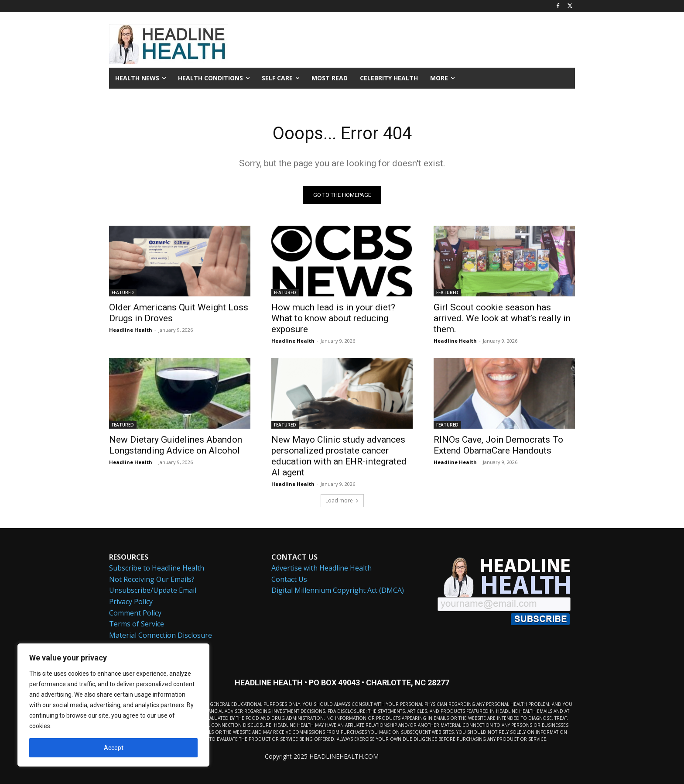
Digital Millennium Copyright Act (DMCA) (338, 591)
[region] (113, 705)
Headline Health (131, 330)
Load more (342, 500)
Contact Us (289, 579)
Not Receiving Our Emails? (152, 579)
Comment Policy (135, 613)
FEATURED (123, 292)
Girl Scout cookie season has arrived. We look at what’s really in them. (502, 318)
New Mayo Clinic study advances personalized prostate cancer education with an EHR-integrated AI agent (339, 456)
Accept (114, 748)
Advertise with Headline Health (321, 568)
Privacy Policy (131, 602)
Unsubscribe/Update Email (153, 591)
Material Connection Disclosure (161, 635)
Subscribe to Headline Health (157, 568)
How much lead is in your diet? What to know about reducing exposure (333, 318)
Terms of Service (137, 624)
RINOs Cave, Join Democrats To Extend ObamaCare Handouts (498, 445)
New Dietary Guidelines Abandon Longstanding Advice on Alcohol (176, 445)
